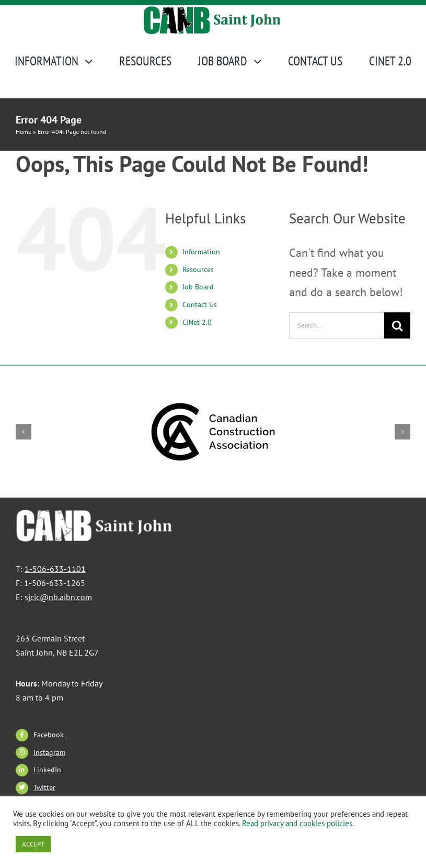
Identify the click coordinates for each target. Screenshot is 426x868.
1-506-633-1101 (55, 569)
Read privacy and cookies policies (297, 823)
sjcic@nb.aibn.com (58, 597)
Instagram (49, 752)
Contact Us (200, 305)
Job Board (198, 287)
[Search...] (337, 325)
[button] (24, 432)
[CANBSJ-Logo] (213, 11)
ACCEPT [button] (33, 844)
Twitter (44, 787)
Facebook (49, 735)
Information (201, 252)
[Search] (397, 325)
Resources (198, 269)
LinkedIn (47, 770)
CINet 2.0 (197, 322)
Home (24, 132)
